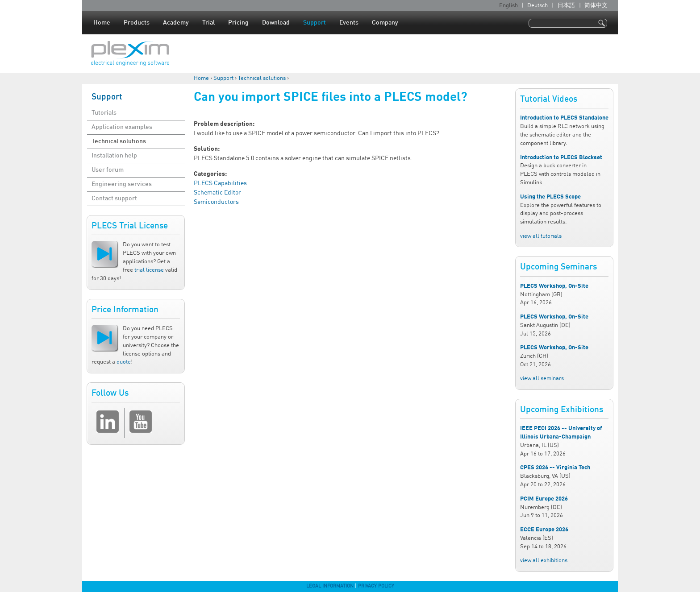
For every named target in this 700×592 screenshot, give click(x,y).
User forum (108, 170)
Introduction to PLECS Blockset (561, 158)
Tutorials (104, 113)
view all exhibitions (544, 561)
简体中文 (596, 6)
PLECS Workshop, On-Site (554, 286)
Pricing (238, 23)
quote (124, 362)
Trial (208, 23)
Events (349, 23)
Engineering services (122, 184)
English (508, 6)
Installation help (114, 156)
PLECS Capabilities (220, 183)
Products (137, 23)
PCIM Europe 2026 (544, 499)
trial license (149, 270)
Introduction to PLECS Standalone (564, 118)
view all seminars (542, 379)
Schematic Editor (217, 193)
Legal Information (330, 586)
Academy (176, 23)
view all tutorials (541, 236)
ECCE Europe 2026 (544, 530)
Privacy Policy (376, 586)
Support (315, 23)
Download (276, 23)
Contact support (114, 199)
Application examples (122, 127)
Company (385, 23)
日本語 (566, 6)
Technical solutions (262, 78)
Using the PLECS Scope (550, 197)
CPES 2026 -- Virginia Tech (555, 468)
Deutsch (537, 6)
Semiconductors (216, 202)
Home (102, 23)
